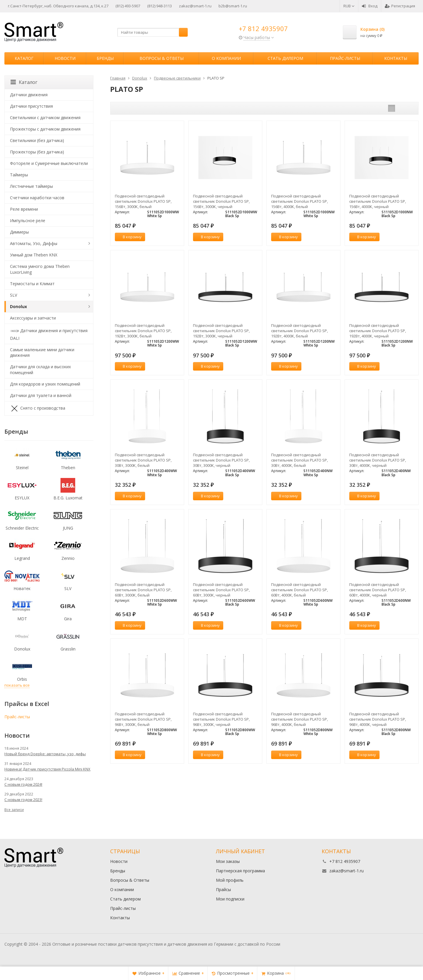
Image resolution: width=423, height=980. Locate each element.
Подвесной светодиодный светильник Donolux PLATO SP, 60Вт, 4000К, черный (378, 590)
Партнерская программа (240, 871)
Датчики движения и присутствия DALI (49, 334)
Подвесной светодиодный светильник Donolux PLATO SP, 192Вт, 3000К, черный (221, 331)
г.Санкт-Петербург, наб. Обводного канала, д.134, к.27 (58, 6)
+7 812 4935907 (263, 28)
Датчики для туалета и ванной (41, 395)
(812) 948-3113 (160, 6)
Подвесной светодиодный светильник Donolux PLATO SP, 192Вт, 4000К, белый (299, 331)
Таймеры (19, 175)
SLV (14, 295)
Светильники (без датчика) (37, 140)
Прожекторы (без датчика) (37, 152)
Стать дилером (285, 58)
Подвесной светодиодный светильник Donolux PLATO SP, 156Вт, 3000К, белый (143, 201)
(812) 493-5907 (128, 6)
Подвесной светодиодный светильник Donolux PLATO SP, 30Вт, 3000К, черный (221, 460)
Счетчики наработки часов (37, 198)
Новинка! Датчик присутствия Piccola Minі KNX (47, 769)
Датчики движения (29, 95)
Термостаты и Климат (32, 284)
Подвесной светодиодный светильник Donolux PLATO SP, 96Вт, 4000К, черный (378, 719)
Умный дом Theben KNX (34, 255)
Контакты (396, 58)
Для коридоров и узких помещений (45, 384)
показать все (17, 685)
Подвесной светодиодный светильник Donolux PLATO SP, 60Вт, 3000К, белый (143, 590)
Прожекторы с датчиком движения (45, 129)
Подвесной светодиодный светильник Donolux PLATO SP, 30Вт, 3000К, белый (143, 460)
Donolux (19, 306)
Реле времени (24, 209)
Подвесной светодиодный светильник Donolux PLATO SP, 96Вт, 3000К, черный (221, 719)
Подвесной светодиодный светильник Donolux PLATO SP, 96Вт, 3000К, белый (143, 719)
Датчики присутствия (31, 106)
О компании (226, 58)
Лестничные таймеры (31, 186)
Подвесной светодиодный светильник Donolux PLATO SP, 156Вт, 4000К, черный (378, 201)
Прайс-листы (345, 58)
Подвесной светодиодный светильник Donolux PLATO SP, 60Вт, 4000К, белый (299, 590)
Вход (370, 6)
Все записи (14, 810)
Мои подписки (230, 899)
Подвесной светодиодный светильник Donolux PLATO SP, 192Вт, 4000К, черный (378, 331)
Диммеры (19, 232)
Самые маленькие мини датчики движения (42, 353)
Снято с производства (38, 408)
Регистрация (400, 6)
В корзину (129, 237)
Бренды (105, 58)
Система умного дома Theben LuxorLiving (40, 269)
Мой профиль (230, 880)
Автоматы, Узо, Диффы (34, 243)
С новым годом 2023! (23, 800)
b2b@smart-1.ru (233, 6)
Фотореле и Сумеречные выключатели (49, 163)
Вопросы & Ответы (162, 58)
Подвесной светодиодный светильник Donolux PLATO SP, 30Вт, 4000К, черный (378, 460)
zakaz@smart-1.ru (195, 6)
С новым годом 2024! (23, 784)
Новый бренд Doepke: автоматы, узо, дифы (45, 754)
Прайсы (223, 889)
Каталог (24, 58)
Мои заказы (228, 861)
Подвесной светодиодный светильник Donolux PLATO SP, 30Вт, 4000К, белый (299, 460)
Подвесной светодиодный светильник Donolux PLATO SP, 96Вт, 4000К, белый (299, 719)
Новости (65, 58)
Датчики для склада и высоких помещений (40, 370)
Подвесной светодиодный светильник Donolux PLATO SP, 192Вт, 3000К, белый (143, 331)
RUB (349, 6)
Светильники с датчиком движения (45, 118)
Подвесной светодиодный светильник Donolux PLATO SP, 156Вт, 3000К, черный (221, 201)
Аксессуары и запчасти (33, 318)
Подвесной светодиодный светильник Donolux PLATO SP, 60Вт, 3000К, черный (221, 590)
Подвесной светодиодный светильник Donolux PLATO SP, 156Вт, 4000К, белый (299, 201)
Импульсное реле (28, 220)
